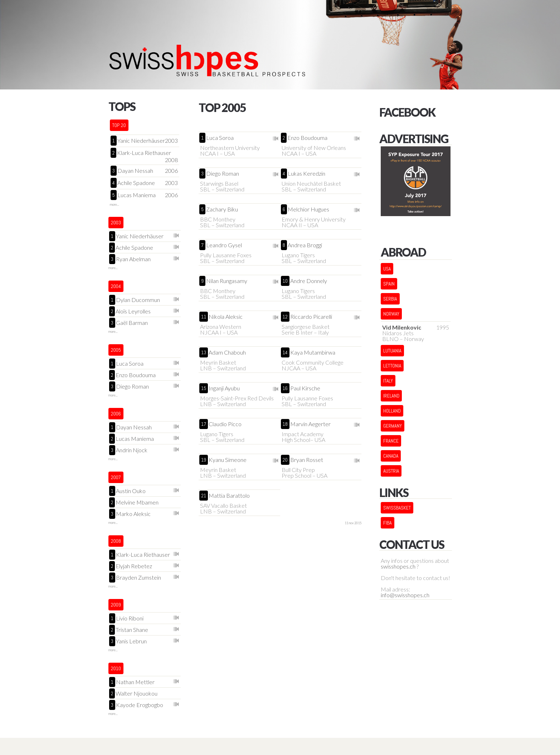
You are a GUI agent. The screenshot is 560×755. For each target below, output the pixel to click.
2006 (171, 171)
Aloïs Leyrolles (133, 311)
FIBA (388, 523)
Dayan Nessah (135, 171)
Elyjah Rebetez (134, 566)
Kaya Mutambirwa (313, 352)
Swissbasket (397, 508)
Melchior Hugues (308, 209)
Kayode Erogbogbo (140, 705)
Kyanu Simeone (228, 460)
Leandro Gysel (224, 245)
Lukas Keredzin (306, 174)
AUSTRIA (391, 471)
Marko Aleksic (133, 514)
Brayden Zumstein (138, 578)
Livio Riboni (130, 618)
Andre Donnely (309, 281)
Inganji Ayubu (224, 388)
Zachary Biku (222, 209)
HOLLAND (392, 411)
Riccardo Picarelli (311, 317)
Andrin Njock (132, 450)
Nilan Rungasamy (227, 281)
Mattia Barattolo (229, 496)
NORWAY (391, 314)
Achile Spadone (136, 183)
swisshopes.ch (398, 566)
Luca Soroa (130, 364)
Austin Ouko (131, 491)
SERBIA (390, 299)
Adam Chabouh (227, 352)
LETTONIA (392, 366)
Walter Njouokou (137, 694)
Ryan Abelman (133, 259)
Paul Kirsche (305, 388)
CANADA (391, 456)
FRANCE (391, 441)
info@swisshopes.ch (405, 595)
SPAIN (389, 284)
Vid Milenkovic (402, 327)
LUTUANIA (392, 351)
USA (387, 269)
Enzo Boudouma (136, 375)
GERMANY (393, 426)
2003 (171, 141)
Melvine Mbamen (137, 503)
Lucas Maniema (137, 195)
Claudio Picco (225, 424)
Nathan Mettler (135, 682)
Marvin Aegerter (310, 424)
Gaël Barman (132, 323)
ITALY (388, 381)
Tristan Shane (132, 630)
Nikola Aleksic (226, 317)
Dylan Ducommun (138, 300)
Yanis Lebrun (131, 641)
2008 (171, 160)
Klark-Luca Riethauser (144, 153)
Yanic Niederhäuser (141, 141)
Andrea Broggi (305, 245)
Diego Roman (132, 387)
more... (115, 204)
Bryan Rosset (307, 460)
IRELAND (391, 396)
